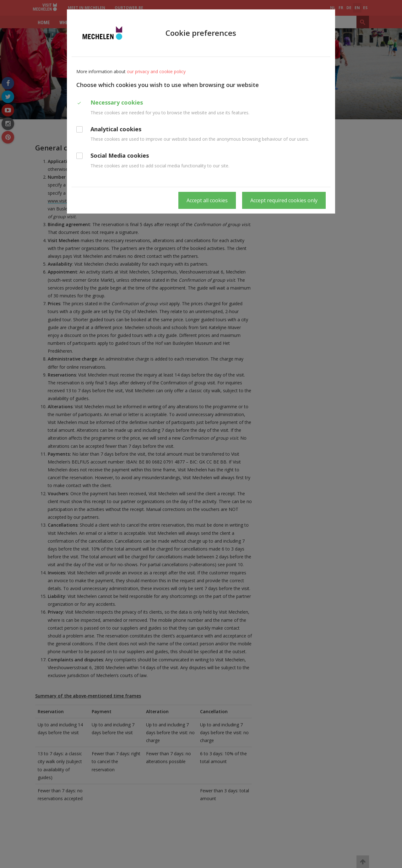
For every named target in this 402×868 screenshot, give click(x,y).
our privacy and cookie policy (156, 71)
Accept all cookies (207, 200)
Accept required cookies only (284, 200)
